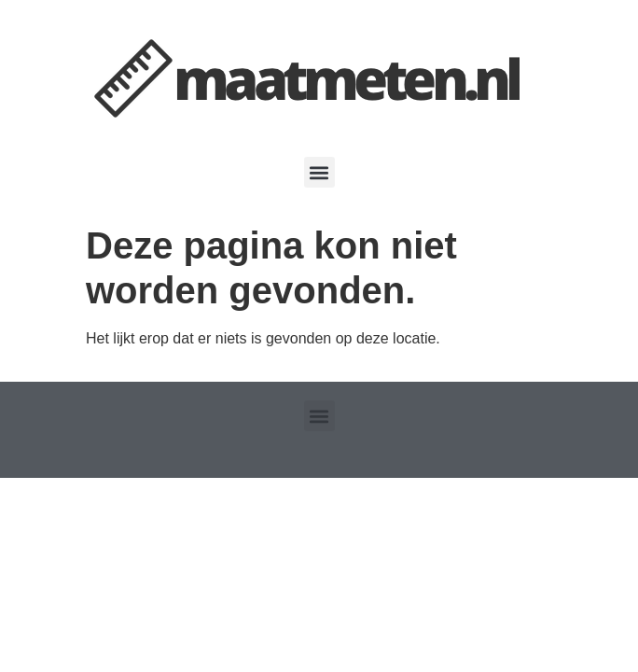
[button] (319, 172)
